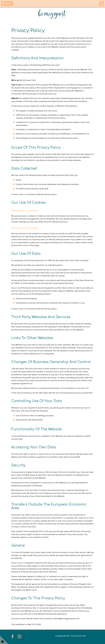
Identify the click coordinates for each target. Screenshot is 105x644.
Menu (7, 3)
